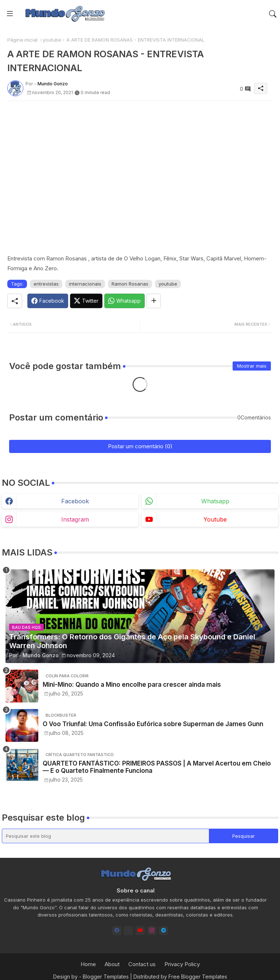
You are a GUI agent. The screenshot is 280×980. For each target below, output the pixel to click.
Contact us (142, 964)
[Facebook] (48, 301)
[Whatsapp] (125, 301)
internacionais (85, 284)
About (112, 964)
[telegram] (164, 931)
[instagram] (152, 931)
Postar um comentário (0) (140, 446)
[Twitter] (86, 301)
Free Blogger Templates (198, 977)
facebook (75, 501)
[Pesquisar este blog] (106, 836)
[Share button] (154, 301)
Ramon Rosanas (130, 284)
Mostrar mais (252, 366)
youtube (52, 40)
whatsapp (215, 501)
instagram (75, 519)
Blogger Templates (106, 977)
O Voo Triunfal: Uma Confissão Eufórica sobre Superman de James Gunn (153, 724)
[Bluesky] (129, 931)
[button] (273, 14)
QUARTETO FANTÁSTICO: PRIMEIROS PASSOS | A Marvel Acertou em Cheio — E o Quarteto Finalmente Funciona (157, 767)
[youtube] (140, 931)
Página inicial (22, 40)
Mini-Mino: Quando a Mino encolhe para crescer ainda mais (132, 685)
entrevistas (46, 284)
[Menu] (10, 13)
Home (88, 964)
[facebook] (117, 931)
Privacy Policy (182, 964)
